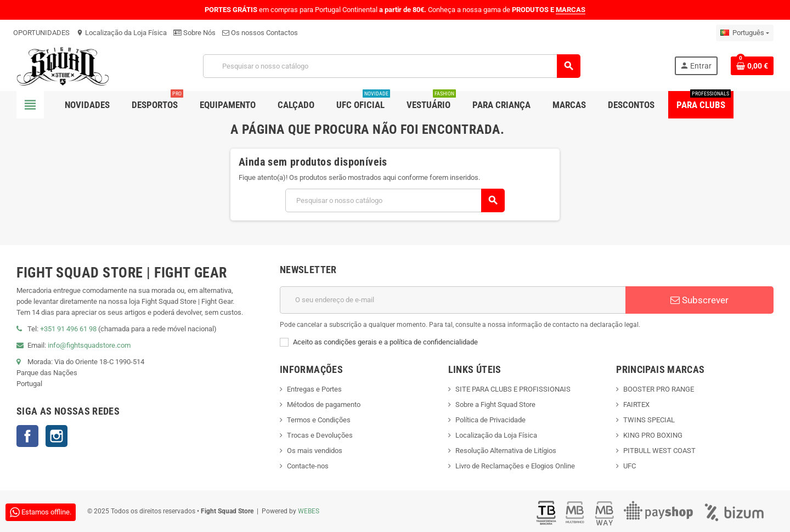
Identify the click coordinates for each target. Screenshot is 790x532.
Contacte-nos (308, 466)
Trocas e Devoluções (320, 435)
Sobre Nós (194, 33)
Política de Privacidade (490, 420)
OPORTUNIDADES (41, 33)
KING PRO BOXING (653, 435)
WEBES (309, 511)
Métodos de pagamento (324, 404)
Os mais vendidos (315, 451)
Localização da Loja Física (122, 33)
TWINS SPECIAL (649, 420)
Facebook (27, 436)
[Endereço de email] (453, 300)
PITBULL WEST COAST (659, 451)
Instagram (57, 436)
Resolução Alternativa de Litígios (506, 451)
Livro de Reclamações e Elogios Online (515, 466)
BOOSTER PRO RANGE (659, 389)
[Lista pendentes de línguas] (745, 33)
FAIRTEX (636, 404)
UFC (630, 466)
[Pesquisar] (392, 66)
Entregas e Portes (314, 389)
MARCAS (571, 10)
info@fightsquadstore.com (89, 345)
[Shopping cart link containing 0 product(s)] (752, 66)
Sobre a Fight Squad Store (495, 404)
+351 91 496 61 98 (68, 329)
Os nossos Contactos (260, 33)
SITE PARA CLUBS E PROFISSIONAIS (513, 389)
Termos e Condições (319, 420)
